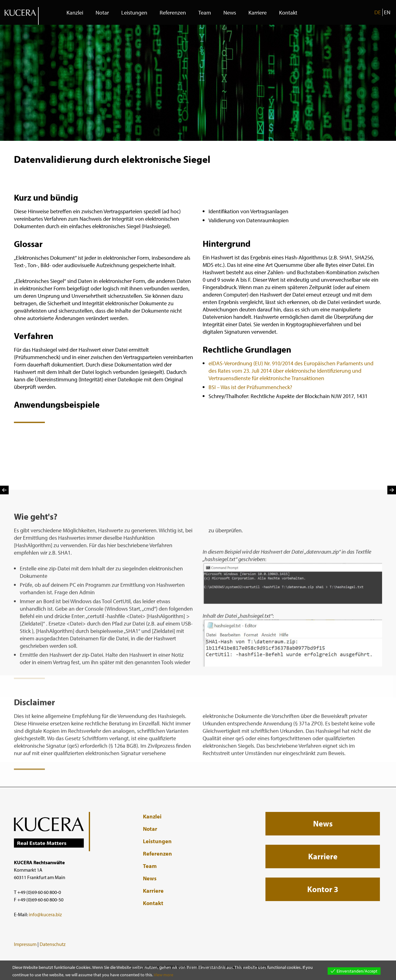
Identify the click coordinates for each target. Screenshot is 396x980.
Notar (102, 13)
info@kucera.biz (45, 914)
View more (164, 975)
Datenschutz (53, 944)
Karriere (258, 13)
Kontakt (288, 13)
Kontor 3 (323, 889)
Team (205, 13)
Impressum (25, 944)
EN (387, 12)
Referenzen (173, 13)
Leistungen (134, 13)
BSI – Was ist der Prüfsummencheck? (250, 395)
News (230, 13)
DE (378, 12)
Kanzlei (75, 13)
